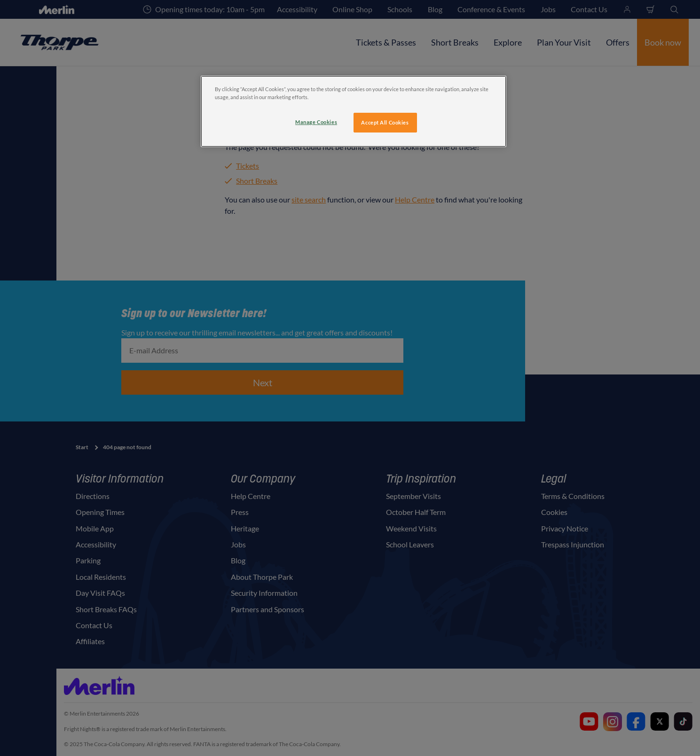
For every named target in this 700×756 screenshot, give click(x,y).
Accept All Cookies (385, 122)
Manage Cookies (316, 122)
